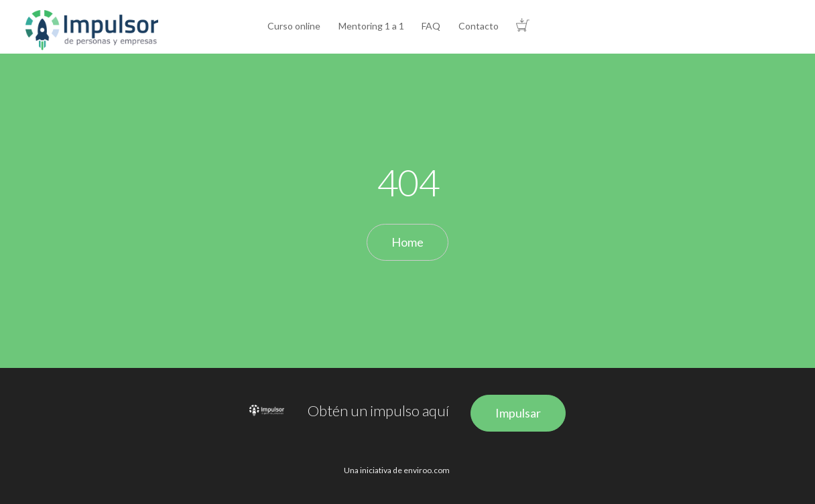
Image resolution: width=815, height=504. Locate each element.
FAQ (431, 26)
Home (407, 242)
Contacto (479, 26)
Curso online (294, 26)
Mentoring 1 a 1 (371, 26)
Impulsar (518, 413)
